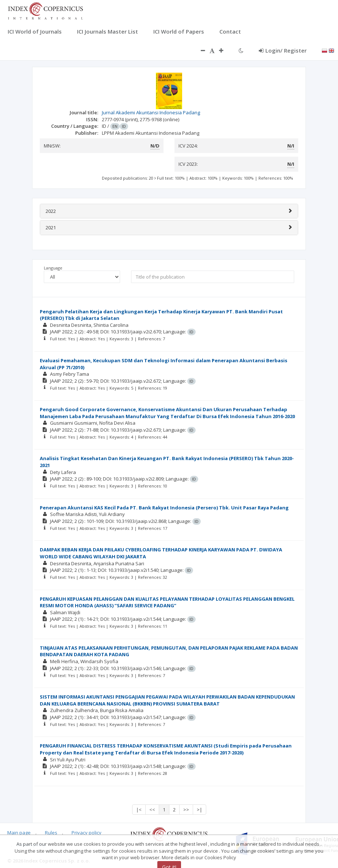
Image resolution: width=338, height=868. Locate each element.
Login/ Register (283, 50)
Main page (19, 833)
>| (199, 810)
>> (186, 810)
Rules (51, 833)
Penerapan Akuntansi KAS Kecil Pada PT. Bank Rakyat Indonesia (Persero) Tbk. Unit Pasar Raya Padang (164, 508)
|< (139, 810)
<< (152, 810)
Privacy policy (87, 833)
